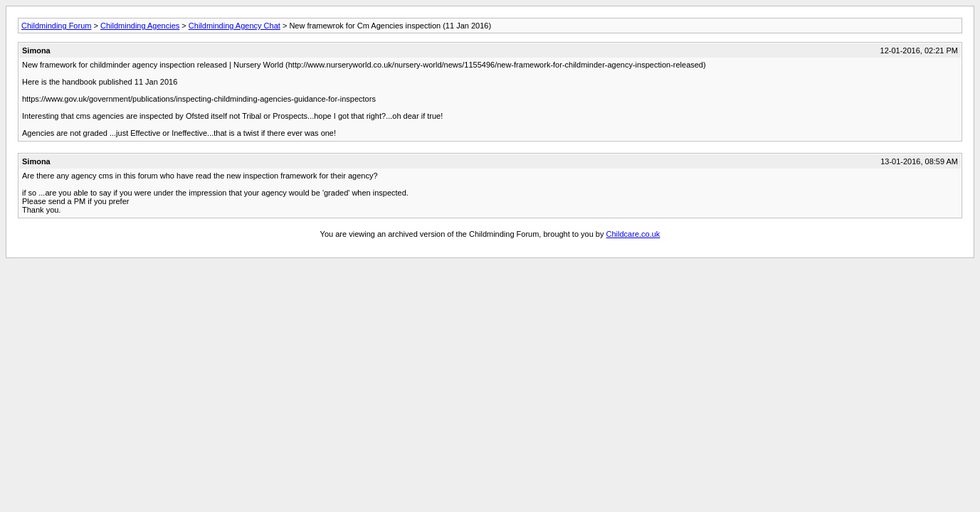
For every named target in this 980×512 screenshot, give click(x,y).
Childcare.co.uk (633, 234)
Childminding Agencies (140, 26)
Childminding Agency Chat (235, 26)
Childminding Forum (56, 26)
